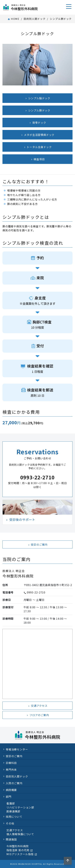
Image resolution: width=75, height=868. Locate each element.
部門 (9, 797)
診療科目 (11, 763)
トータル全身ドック (38, 147)
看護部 (11, 803)
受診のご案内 (38, 544)
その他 (10, 823)
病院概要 (11, 790)
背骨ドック (37, 123)
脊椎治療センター (17, 749)
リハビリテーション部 (20, 807)
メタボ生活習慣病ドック (38, 135)
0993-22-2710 (36, 592)
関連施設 (11, 839)
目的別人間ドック (35, 19)
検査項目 (38, 159)
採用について (14, 817)
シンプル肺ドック (37, 110)
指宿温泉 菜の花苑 (20, 850)
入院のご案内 (14, 783)
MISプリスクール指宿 (22, 854)
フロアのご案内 (37, 715)
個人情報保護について (20, 834)
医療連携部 (13, 811)
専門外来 (11, 770)
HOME (13, 19)
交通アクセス (37, 706)
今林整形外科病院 (17, 846)
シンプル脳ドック (37, 98)
